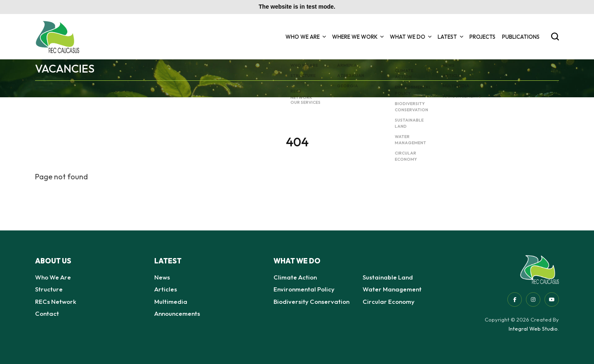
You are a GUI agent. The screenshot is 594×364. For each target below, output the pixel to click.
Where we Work (358, 37)
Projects (482, 37)
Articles (166, 289)
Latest (450, 37)
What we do (410, 37)
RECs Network (56, 302)
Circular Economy (389, 302)
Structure (49, 289)
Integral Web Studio (533, 329)
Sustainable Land (388, 277)
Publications (521, 37)
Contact (47, 314)
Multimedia (171, 302)
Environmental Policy (304, 289)
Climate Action (295, 277)
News (162, 277)
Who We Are (305, 37)
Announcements (177, 314)
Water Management (392, 289)
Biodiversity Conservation (311, 302)
